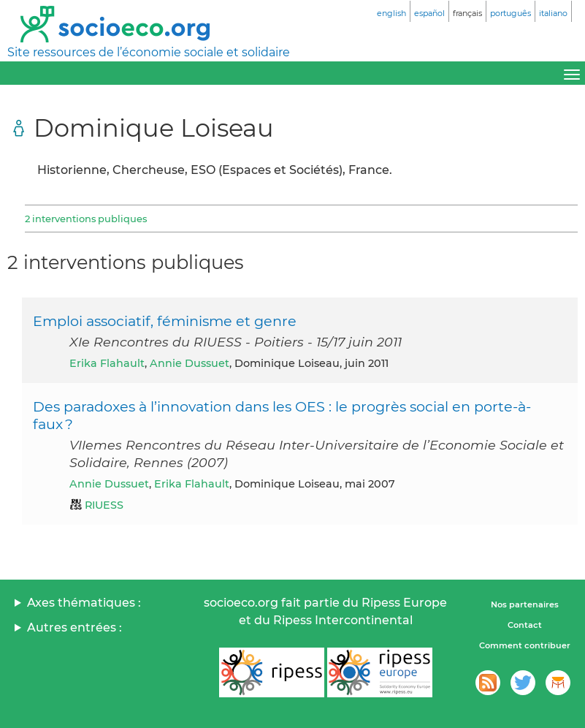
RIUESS (104, 505)
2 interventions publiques (86, 219)
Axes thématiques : (84, 603)
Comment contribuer (525, 645)
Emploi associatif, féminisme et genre (165, 321)
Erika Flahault (107, 363)
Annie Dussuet (190, 363)
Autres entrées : (74, 627)
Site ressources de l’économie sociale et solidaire (149, 52)
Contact (525, 625)
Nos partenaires (525, 604)
